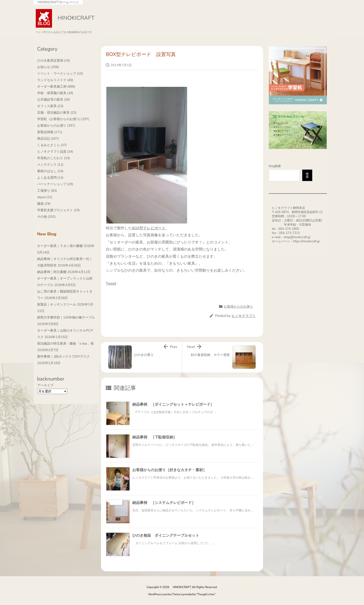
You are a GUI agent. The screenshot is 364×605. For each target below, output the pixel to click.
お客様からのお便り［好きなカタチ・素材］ (169, 470)
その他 (46, 217)
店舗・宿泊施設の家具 (57, 113)
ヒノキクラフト (244, 316)
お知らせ (48, 67)
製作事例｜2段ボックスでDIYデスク (63, 357)
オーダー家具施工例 (56, 87)
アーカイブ (45, 385)
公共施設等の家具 (54, 100)
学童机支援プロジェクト (58, 210)
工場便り (47, 191)
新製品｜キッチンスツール (57, 304)
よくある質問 (50, 178)
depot (45, 197)
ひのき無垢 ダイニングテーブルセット (166, 536)
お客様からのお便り (238, 307)
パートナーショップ (55, 184)
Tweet (111, 283)
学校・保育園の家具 (55, 93)
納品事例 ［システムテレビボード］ (164, 503)
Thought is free (206, 594)
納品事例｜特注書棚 (52, 272)
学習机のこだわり (54, 158)
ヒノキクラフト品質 (55, 152)
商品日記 (48, 139)
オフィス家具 (50, 106)
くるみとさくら (52, 145)
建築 (44, 204)
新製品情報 (50, 132)
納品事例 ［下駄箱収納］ (155, 437)
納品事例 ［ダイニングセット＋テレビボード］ (173, 404)
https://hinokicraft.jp (306, 241)
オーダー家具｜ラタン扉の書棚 (60, 246)
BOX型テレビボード (149, 228)
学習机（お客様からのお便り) (63, 119)
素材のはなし (50, 171)
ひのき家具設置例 (54, 61)
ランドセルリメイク (55, 80)
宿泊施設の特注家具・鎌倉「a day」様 (65, 344)
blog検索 (275, 166)
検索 (307, 175)
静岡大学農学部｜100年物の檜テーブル (66, 317)
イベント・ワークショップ (60, 74)
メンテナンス (50, 165)
